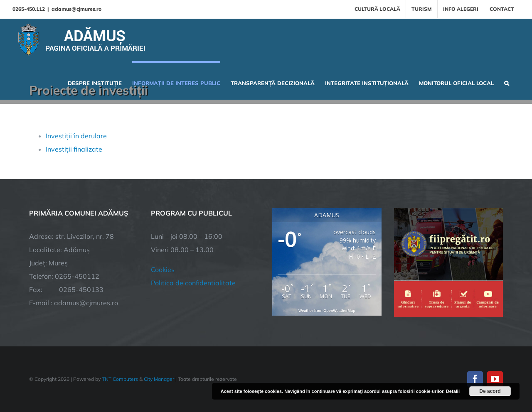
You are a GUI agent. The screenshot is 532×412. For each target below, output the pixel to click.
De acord (490, 391)
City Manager (159, 379)
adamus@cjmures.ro (76, 9)
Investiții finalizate (74, 149)
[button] (507, 82)
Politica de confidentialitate (193, 283)
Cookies (163, 270)
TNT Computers (120, 379)
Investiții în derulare (76, 136)
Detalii (453, 391)
